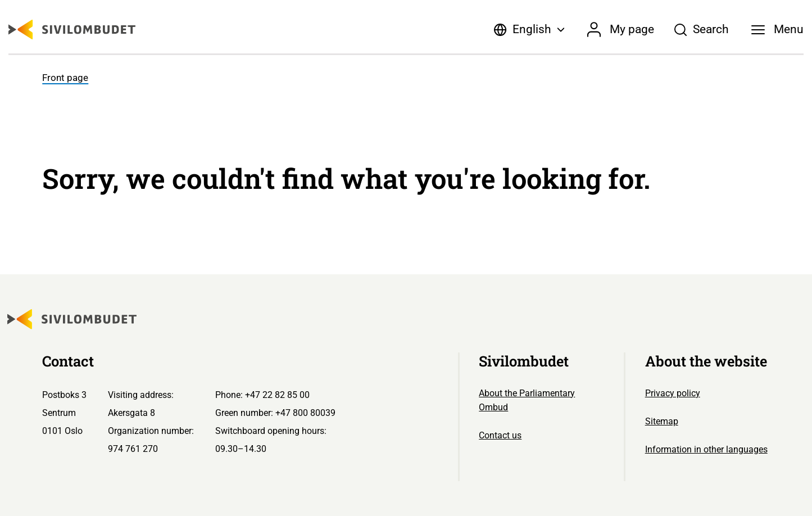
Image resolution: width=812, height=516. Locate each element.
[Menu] (777, 30)
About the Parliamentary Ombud (527, 400)
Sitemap (662, 421)
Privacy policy (673, 393)
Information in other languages (706, 449)
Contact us (500, 435)
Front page (65, 78)
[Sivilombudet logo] (72, 30)
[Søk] (702, 30)
